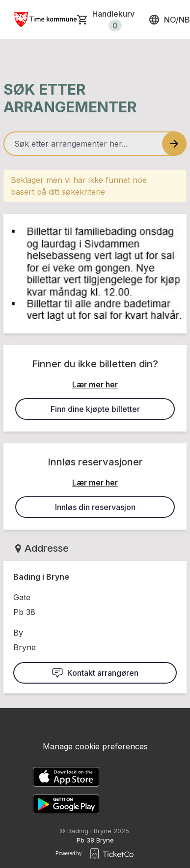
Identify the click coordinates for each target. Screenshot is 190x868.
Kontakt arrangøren (95, 673)
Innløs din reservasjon (95, 507)
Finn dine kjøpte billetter (95, 409)
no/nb (169, 20)
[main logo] (45, 20)
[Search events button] (174, 144)
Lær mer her (95, 384)
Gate (22, 597)
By (18, 633)
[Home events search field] (95, 144)
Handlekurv (113, 20)
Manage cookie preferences (95, 746)
